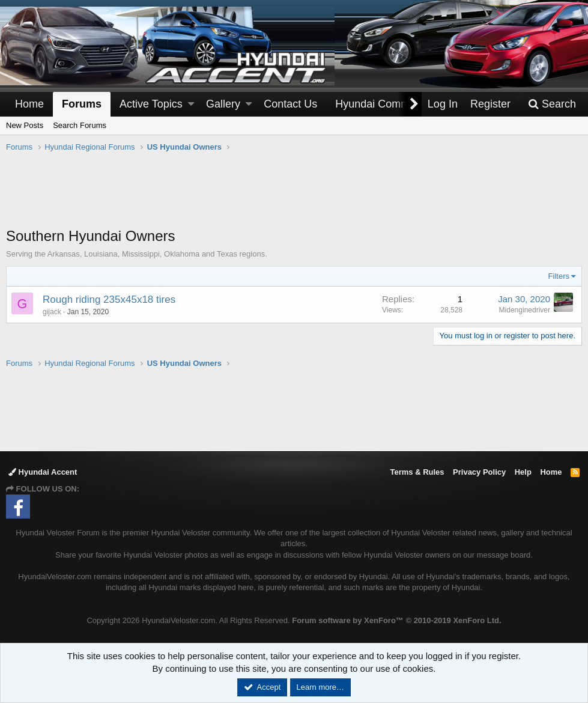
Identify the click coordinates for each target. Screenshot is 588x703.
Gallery (223, 104)
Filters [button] (559, 276)
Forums (82, 104)
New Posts (25, 125)
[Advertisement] (294, 196)
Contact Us (290, 104)
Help (523, 472)
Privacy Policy (479, 472)
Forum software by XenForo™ (396, 620)
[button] (191, 104)
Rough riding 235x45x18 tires (109, 300)
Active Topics (151, 104)
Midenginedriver (525, 310)
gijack (52, 312)
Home (29, 104)
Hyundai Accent (43, 472)
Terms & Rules (417, 472)
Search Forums (80, 125)
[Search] (552, 104)
